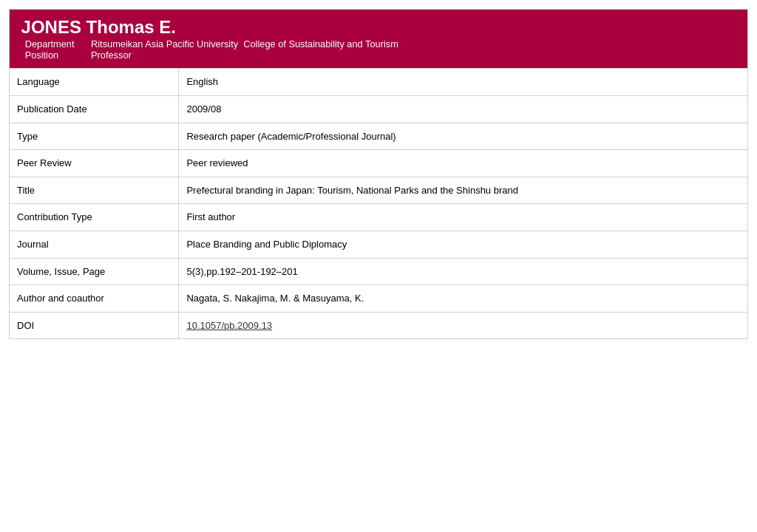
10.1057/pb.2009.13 (229, 325)
